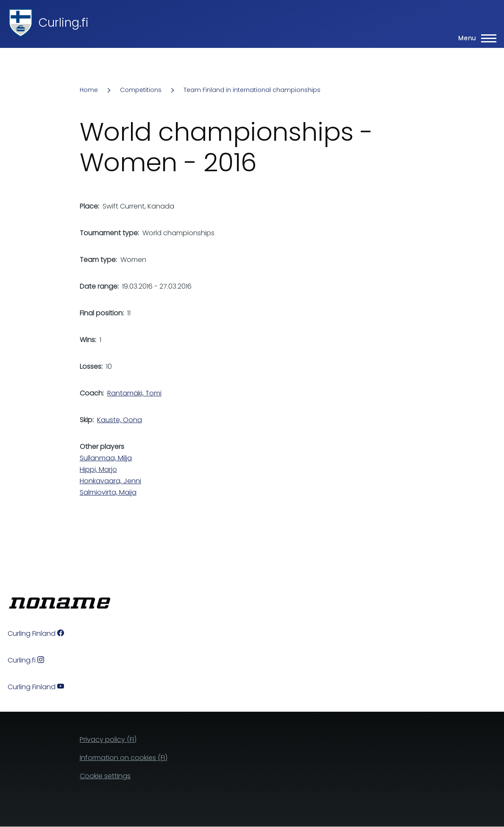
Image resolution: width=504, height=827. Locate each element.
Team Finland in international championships (252, 90)
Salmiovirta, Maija (108, 492)
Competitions (141, 90)
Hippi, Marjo (98, 469)
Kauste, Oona (120, 420)
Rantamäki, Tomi (134, 393)
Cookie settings (105, 776)
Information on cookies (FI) (124, 758)
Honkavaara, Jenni (110, 481)
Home (89, 90)
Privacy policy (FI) (108, 739)
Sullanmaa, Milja (106, 458)
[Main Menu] (475, 38)
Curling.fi (64, 23)
